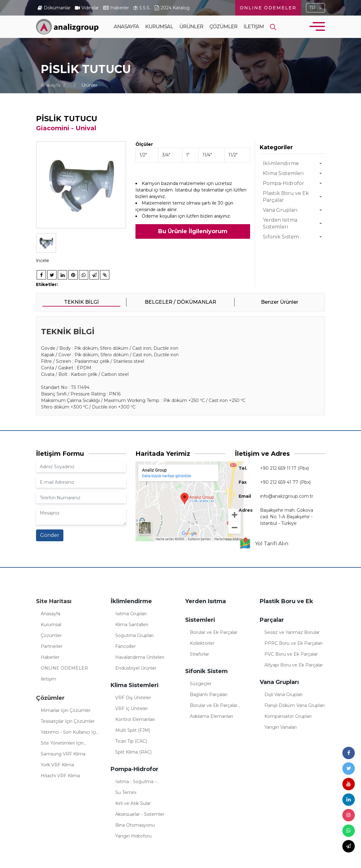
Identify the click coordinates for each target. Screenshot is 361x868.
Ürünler (191, 37)
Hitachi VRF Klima (60, 776)
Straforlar (199, 654)
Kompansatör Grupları (288, 716)
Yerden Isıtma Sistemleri (280, 223)
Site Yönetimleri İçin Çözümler (62, 744)
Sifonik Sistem (281, 237)
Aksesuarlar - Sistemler (140, 814)
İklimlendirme (281, 163)
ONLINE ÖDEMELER (268, 8)
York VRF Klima (57, 765)
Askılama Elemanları (211, 716)
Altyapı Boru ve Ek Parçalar (294, 665)
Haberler (50, 657)
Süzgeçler (201, 684)
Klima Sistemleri (283, 173)
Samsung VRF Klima (63, 754)
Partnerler (52, 646)
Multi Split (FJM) (133, 730)
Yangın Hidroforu (133, 836)
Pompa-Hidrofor (283, 183)
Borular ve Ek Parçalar (214, 632)
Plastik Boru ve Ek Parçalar (286, 197)
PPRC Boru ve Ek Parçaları (293, 643)
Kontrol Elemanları (135, 719)
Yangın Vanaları (281, 727)
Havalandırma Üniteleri (140, 657)
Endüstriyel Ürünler (136, 668)
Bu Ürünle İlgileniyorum (193, 231)
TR (312, 8)
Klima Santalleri (132, 625)
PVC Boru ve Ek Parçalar (291, 654)
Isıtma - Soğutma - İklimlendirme (136, 783)
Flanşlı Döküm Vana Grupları (295, 705)
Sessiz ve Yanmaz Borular (292, 632)
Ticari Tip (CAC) (131, 741)
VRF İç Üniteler (132, 709)
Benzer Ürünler (280, 302)
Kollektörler (202, 643)
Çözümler (223, 37)
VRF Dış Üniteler (133, 698)
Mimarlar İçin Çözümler (66, 710)
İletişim (254, 27)
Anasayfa (126, 27)
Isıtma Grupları (131, 614)
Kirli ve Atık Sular (133, 803)
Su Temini (126, 792)
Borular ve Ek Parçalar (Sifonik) (214, 706)
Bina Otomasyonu (135, 825)
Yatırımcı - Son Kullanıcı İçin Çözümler (70, 733)
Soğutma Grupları (134, 635)
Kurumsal (159, 37)
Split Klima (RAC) (133, 752)
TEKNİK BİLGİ (81, 302)
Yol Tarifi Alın (264, 544)
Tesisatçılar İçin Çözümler (68, 721)
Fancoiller (126, 646)
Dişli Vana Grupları (283, 695)
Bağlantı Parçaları (209, 695)
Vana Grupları (280, 210)
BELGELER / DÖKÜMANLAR (180, 302)
